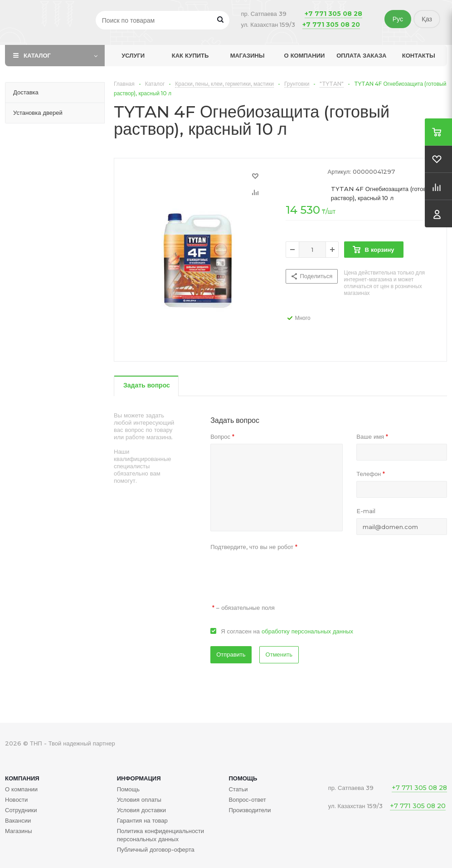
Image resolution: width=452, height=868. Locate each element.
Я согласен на (287, 631)
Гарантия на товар (142, 820)
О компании (305, 55)
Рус (398, 19)
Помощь (243, 778)
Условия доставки (141, 810)
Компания (22, 778)
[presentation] (279, 572)
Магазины (248, 55)
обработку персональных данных (307, 631)
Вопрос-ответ (247, 799)
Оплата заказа (361, 55)
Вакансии (18, 820)
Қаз (427, 19)
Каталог (37, 55)
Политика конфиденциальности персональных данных (160, 835)
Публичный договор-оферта (156, 849)
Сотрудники (21, 810)
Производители (250, 810)
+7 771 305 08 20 (331, 25)
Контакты (419, 55)
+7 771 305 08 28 (333, 14)
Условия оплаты (139, 799)
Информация (139, 778)
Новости (16, 799)
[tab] (146, 386)
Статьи (238, 789)
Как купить (190, 55)
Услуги (133, 55)
